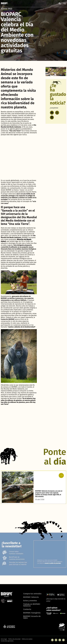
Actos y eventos (30, 601)
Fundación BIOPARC (8, 319)
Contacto (27, 609)
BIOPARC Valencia (31, 597)
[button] (52, 113)
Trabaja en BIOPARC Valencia (32, 605)
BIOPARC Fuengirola (32, 613)
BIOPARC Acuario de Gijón (32, 617)
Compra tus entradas (32, 594)
